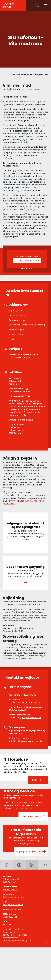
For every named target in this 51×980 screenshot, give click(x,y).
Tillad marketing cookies (28, 260)
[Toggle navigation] (46, 5)
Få (27, 389)
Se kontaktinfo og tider (14, 897)
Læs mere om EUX (17, 415)
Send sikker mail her (12, 909)
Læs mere (38, 780)
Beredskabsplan (10, 938)
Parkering (7, 932)
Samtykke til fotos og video (16, 935)
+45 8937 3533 (10, 890)
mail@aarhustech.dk (13, 905)
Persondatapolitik (11, 929)
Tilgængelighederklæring (15, 941)
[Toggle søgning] (37, 5)
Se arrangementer (33, 816)
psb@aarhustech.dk (31, 702)
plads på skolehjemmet (20, 391)
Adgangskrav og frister (31, 852)
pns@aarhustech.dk (31, 718)
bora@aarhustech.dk (31, 741)
